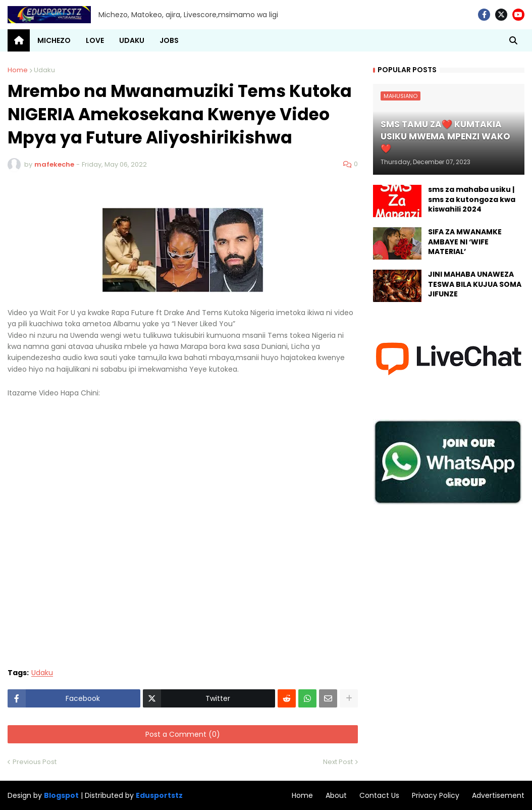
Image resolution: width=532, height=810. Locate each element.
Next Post (338, 762)
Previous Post (35, 762)
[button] (513, 40)
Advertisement (498, 795)
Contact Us (379, 795)
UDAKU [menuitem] (132, 40)
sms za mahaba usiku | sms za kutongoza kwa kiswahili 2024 (472, 199)
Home (18, 70)
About (336, 795)
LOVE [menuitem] (95, 40)
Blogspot (61, 796)
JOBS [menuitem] (169, 40)
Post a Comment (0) (183, 734)
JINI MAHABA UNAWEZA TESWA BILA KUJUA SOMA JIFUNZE (475, 284)
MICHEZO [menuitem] (54, 40)
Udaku (44, 70)
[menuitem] (19, 40)
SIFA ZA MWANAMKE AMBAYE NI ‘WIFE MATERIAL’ (465, 242)
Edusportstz (159, 795)
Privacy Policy (436, 795)
